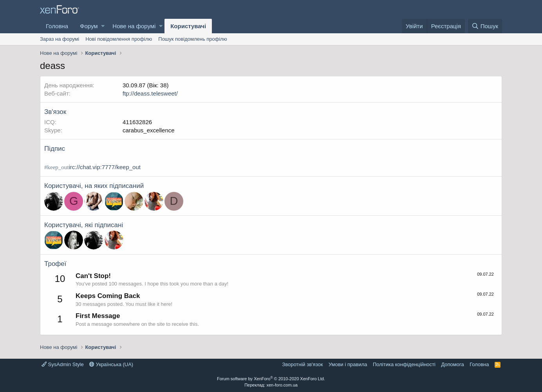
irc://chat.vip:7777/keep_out (104, 167)
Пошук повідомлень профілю (192, 39)
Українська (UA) (111, 364)
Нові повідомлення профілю (119, 39)
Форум (89, 26)
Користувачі (188, 26)
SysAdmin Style (63, 364)
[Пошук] (485, 26)
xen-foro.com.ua (282, 385)
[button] (103, 26)
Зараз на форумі (60, 39)
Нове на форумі (134, 26)
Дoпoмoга (452, 364)
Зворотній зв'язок (302, 364)
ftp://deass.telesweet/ (150, 93)
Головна (57, 26)
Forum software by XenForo (271, 379)
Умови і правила (348, 364)
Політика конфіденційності (404, 364)
